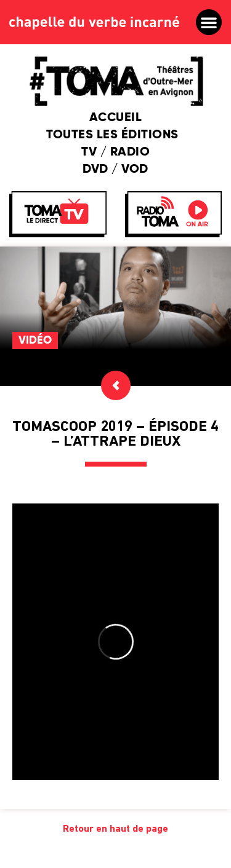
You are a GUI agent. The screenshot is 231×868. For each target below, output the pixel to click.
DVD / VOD (115, 170)
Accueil (116, 118)
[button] (209, 22)
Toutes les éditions (115, 135)
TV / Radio (115, 152)
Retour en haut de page (115, 829)
